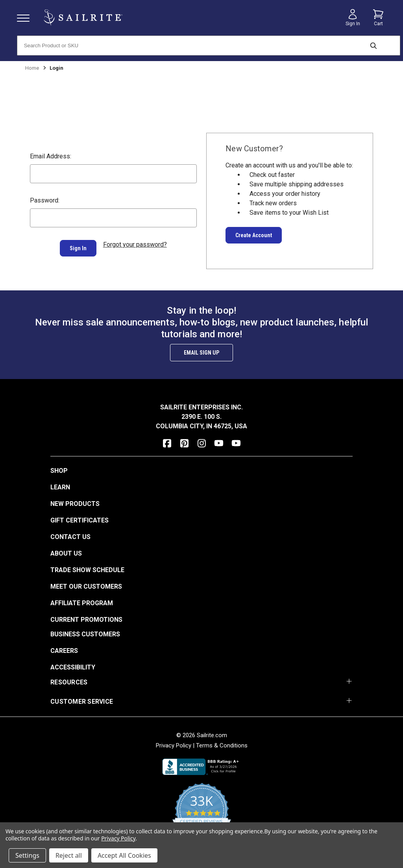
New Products (75, 502)
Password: (45, 200)
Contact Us (70, 535)
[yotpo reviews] (202, 813)
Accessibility (73, 666)
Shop (59, 469)
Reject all (69, 855)
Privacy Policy (174, 744)
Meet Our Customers (86, 585)
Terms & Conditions (222, 744)
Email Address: (51, 156)
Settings (27, 855)
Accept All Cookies (124, 855)
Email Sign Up (201, 351)
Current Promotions (86, 618)
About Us (66, 552)
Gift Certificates (79, 519)
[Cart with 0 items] (378, 18)
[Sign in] (353, 18)
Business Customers (85, 633)
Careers (64, 649)
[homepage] (83, 18)
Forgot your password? (135, 244)
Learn (60, 486)
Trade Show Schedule (87, 568)
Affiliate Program (82, 601)
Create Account (254, 235)
